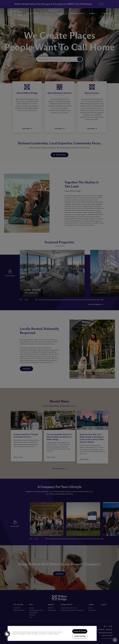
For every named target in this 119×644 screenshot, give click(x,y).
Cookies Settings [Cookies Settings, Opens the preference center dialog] (80, 636)
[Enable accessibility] (115, 640)
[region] (52, 633)
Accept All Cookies (80, 631)
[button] (7, 634)
